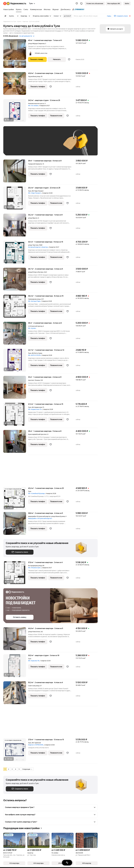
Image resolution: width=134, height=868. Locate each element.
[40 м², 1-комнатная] (16, 55)
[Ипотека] (47, 10)
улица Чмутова (33, 245)
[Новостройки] (9, 10)
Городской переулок (35, 164)
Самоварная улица (34, 299)
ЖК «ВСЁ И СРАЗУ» (35, 355)
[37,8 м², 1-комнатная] (16, 574)
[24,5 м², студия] (16, 112)
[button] (81, 4)
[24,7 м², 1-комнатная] (16, 361)
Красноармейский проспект (37, 434)
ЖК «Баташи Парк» (34, 301)
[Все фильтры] (5, 16)
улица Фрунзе (33, 218)
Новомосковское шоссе (36, 104)
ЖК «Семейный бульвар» (37, 493)
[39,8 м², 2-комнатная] (16, 524)
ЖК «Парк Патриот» (35, 193)
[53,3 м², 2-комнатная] (16, 694)
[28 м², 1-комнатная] (16, 442)
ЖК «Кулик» (32, 328)
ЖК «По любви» (33, 106)
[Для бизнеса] (66, 10)
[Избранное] (77, 4)
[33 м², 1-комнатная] (16, 388)
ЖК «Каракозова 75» (35, 409)
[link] (127, 4)
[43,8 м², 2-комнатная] (16, 85)
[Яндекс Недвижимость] (16, 4)
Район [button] (109, 16)
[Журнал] (55, 10)
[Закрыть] (130, 16)
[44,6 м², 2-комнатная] (16, 640)
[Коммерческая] (36, 10)
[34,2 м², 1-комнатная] (16, 226)
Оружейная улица (34, 76)
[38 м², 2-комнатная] (16, 334)
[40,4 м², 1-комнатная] (16, 500)
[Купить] (19, 10)
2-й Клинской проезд (35, 326)
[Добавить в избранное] (69, 59)
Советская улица (34, 686)
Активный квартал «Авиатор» (38, 247)
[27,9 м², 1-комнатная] (16, 751)
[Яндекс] (5, 4)
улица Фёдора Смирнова (36, 44)
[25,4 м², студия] (16, 199)
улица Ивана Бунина (58, 516)
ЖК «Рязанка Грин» (35, 568)
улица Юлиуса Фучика (36, 272)
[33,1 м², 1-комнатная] (16, 253)
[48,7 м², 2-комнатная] (16, 280)
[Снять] (26, 10)
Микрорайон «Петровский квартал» (40, 518)
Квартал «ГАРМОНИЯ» (36, 745)
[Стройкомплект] (78, 10)
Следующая (27, 769)
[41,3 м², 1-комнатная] (16, 415)
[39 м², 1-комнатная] (16, 172)
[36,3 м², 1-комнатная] (16, 307)
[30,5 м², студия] (16, 667)
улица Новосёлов (34, 632)
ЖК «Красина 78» (34, 661)
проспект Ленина (34, 380)
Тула (30, 191)
